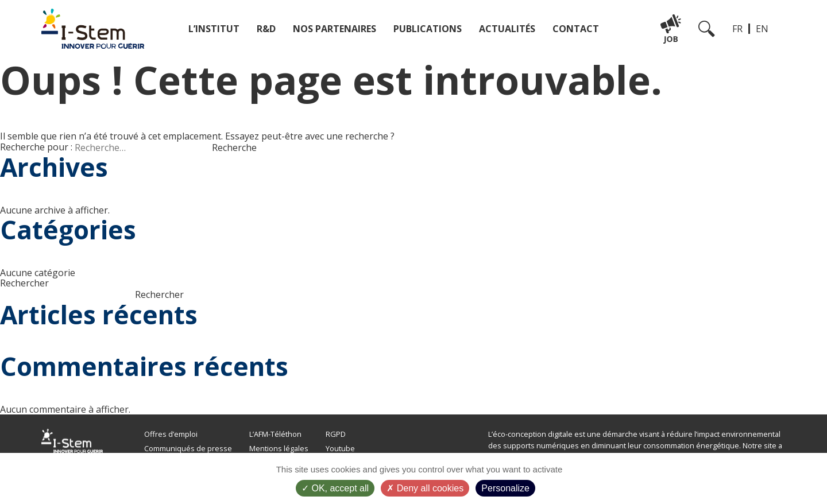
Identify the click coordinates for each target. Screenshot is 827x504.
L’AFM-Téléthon (275, 434)
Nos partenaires (335, 29)
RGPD (336, 434)
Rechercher (24, 283)
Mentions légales (279, 448)
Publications (428, 29)
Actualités (507, 29)
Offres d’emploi (171, 434)
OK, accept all (335, 488)
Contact (576, 29)
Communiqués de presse (188, 448)
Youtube (340, 448)
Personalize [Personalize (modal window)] (505, 488)
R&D (266, 29)
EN (762, 29)
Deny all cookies (425, 488)
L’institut (214, 29)
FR (737, 29)
